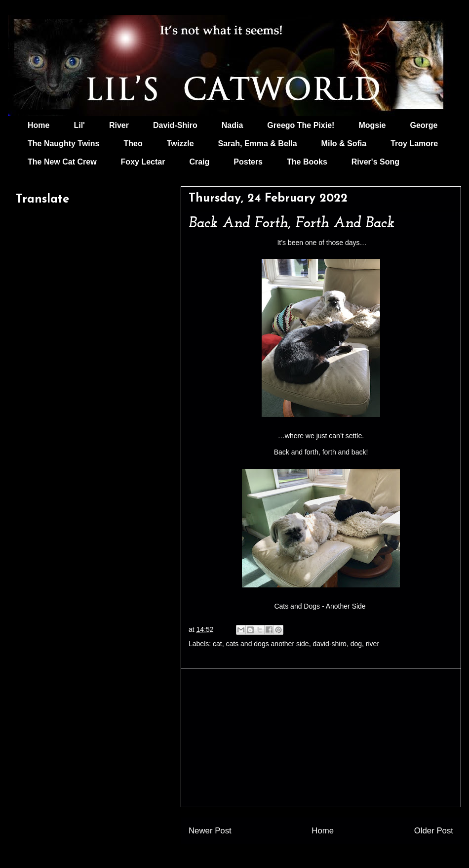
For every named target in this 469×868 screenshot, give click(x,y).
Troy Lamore (414, 144)
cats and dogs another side (268, 644)
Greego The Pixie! (301, 125)
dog (356, 644)
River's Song (375, 162)
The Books (307, 162)
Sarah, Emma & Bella (258, 144)
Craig (199, 162)
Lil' (79, 125)
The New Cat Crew (62, 162)
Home (39, 125)
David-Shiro (175, 125)
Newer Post (210, 831)
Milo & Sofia (344, 144)
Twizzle (180, 144)
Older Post (434, 831)
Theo (133, 144)
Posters (248, 162)
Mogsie (372, 125)
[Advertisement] (321, 738)
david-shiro (329, 644)
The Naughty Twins (63, 144)
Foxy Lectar (143, 162)
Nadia (233, 125)
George (424, 125)
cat (217, 644)
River (119, 125)
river (372, 644)
